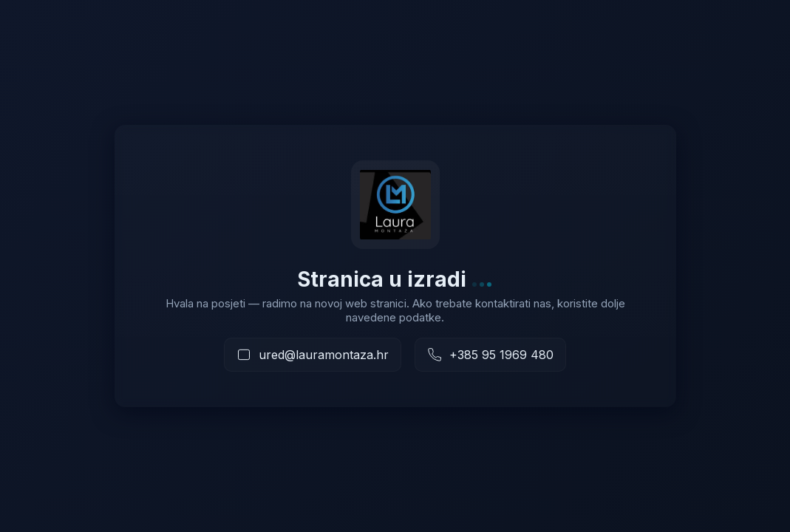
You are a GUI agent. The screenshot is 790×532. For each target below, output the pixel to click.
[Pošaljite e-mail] (313, 355)
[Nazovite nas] (490, 355)
